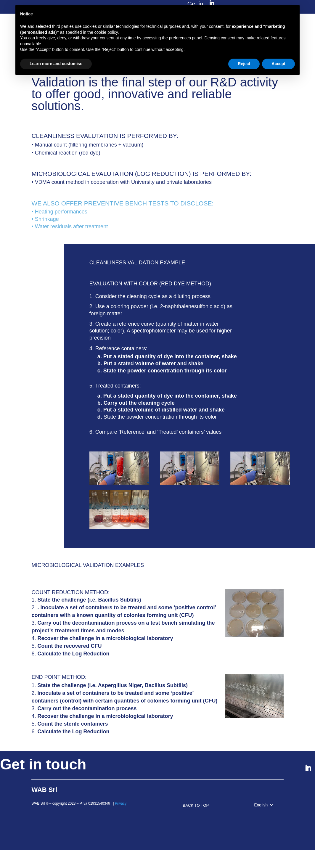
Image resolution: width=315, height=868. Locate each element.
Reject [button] (244, 64)
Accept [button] (278, 64)
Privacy (121, 806)
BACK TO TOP (205, 810)
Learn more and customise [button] (56, 64)
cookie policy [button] (106, 32)
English (261, 807)
